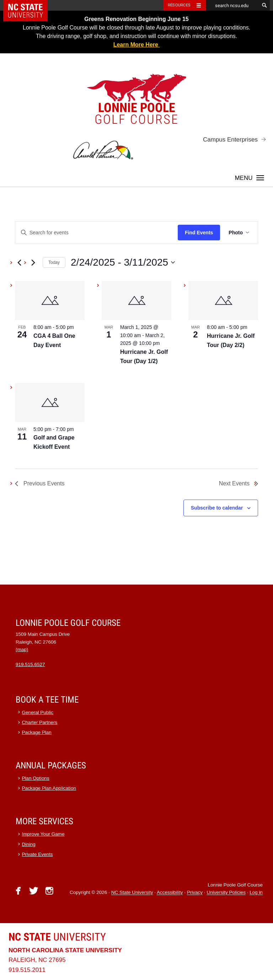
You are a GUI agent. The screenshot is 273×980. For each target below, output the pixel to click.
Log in (256, 893)
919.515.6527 (30, 664)
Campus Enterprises (230, 140)
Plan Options (36, 778)
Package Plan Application (49, 788)
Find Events (199, 233)
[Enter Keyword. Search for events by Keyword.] (97, 233)
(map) (22, 649)
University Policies (226, 893)
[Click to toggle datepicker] (123, 262)
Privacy (195, 893)
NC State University (132, 893)
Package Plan (37, 732)
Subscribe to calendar (217, 508)
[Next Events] (33, 262)
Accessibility (170, 893)
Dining (29, 844)
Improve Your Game (43, 834)
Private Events (38, 854)
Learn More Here (137, 45)
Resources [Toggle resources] (179, 5)
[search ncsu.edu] (232, 5)
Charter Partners (40, 722)
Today (54, 262)
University (57, 937)
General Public (38, 712)
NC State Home (30, 5)
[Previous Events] (19, 262)
